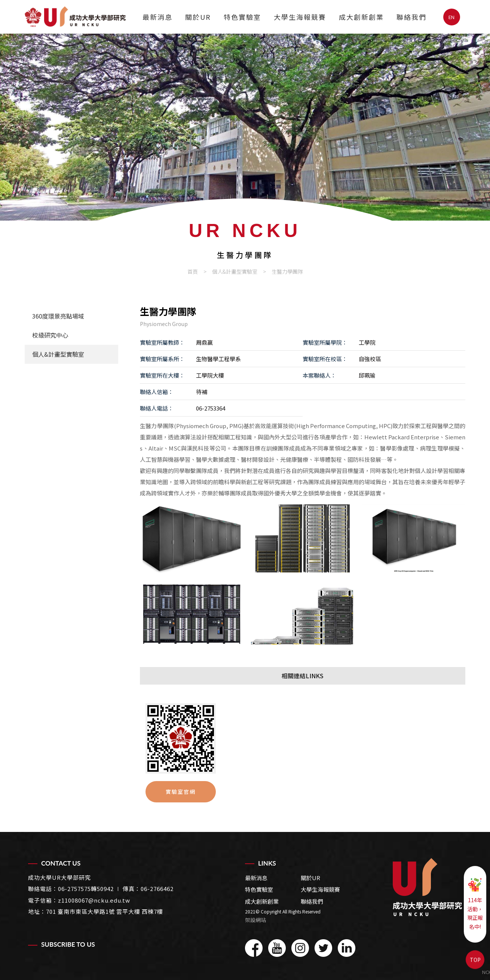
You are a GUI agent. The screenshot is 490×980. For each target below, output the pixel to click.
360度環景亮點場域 (58, 316)
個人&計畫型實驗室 (235, 271)
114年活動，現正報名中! (475, 904)
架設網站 (255, 920)
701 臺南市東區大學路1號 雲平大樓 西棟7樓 (105, 911)
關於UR (198, 17)
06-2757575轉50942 (86, 889)
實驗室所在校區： (325, 359)
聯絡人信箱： (157, 392)
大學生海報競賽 (300, 17)
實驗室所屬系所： (162, 359)
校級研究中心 (50, 335)
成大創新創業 (361, 17)
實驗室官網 (181, 792)
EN (451, 17)
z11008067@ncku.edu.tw (94, 900)
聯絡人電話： (157, 408)
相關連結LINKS (303, 676)
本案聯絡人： (319, 375)
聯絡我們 (411, 17)
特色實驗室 (242, 17)
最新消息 (157, 17)
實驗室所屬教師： (162, 342)
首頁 (193, 271)
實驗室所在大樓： (162, 375)
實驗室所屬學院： (325, 342)
